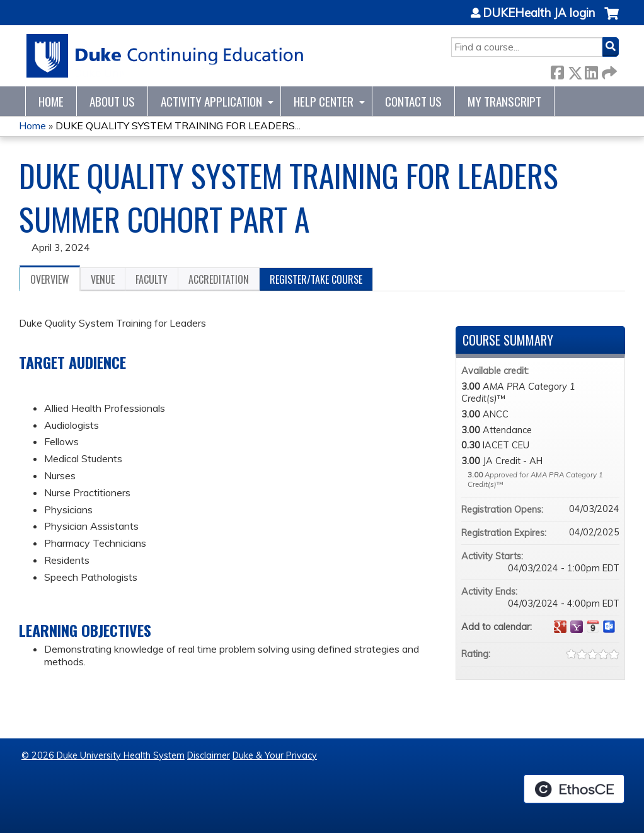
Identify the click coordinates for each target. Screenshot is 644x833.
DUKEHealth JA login (539, 13)
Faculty (152, 279)
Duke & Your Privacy (275, 755)
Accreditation (219, 279)
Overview (50, 279)
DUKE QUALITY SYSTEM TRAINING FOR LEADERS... (178, 125)
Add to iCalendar (593, 626)
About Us (112, 101)
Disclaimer (209, 755)
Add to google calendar (560, 627)
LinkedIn (591, 70)
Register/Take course (316, 279)
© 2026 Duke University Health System (103, 755)
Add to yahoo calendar (577, 627)
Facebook (557, 70)
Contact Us (413, 101)
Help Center (324, 101)
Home (51, 101)
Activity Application (211, 101)
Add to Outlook (609, 627)
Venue (103, 279)
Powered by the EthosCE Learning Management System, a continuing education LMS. (574, 789)
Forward (608, 70)
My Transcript (504, 101)
